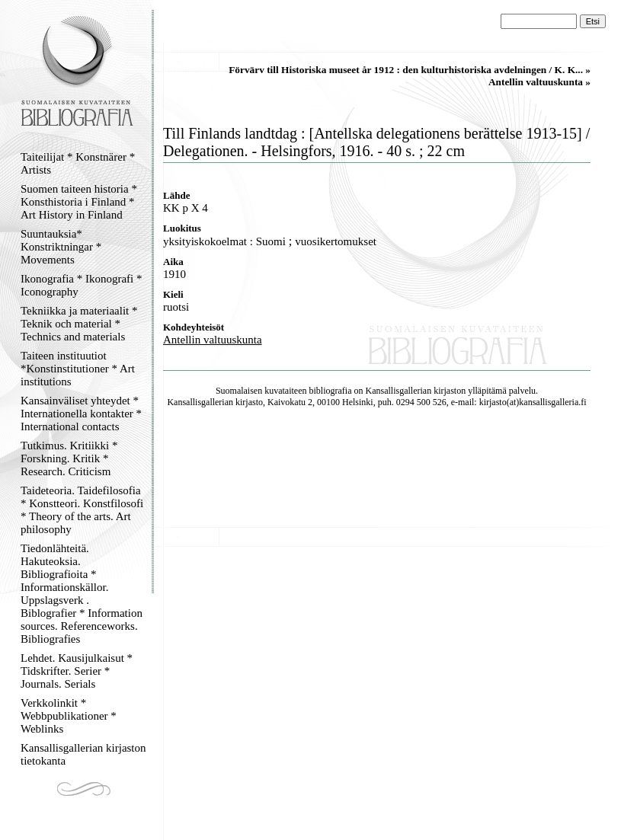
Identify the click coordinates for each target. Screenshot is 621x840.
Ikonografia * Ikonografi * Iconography (82, 285)
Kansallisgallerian (399, 391)
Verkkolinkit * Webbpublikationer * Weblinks (69, 716)
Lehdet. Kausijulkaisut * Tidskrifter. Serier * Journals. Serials (77, 671)
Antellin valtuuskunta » (539, 82)
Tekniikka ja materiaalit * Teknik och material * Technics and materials (79, 324)
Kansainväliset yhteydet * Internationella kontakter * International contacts (81, 414)
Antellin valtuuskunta (213, 340)
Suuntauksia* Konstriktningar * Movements (61, 247)
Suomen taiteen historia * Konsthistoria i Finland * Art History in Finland (79, 202)
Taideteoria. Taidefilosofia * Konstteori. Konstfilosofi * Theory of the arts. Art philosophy (82, 510)
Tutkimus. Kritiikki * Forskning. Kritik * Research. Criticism (69, 458)
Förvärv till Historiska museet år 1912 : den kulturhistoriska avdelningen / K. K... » (410, 70)
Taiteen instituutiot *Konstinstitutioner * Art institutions (78, 369)
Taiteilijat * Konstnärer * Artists (78, 163)
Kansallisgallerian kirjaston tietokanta (83, 754)
